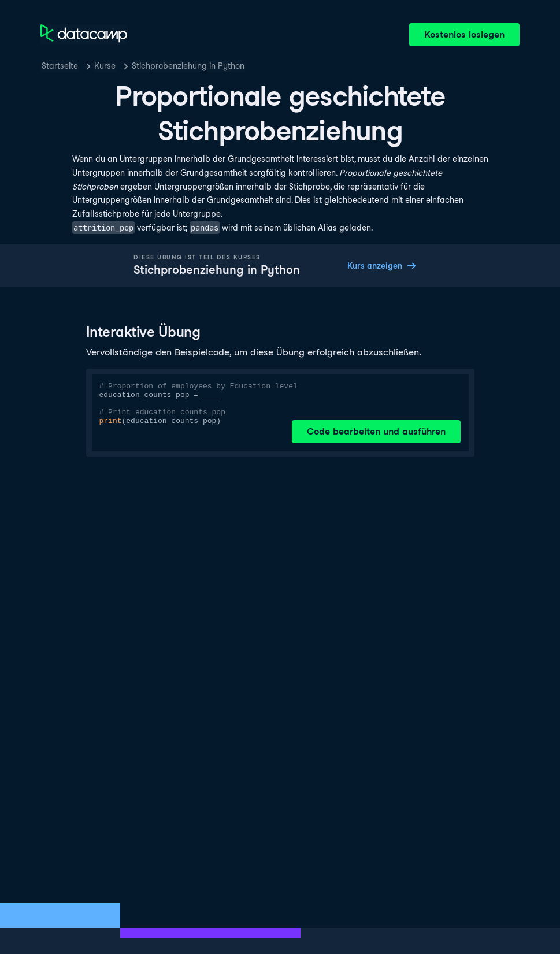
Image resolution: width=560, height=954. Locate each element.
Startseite (60, 66)
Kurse (105, 66)
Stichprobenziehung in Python (188, 66)
